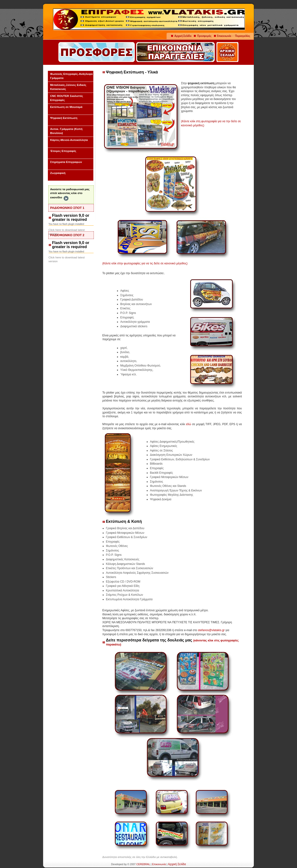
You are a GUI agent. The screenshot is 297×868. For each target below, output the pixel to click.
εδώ (188, 424)
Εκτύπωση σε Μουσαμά (66, 107)
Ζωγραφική (58, 173)
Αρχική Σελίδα (177, 864)
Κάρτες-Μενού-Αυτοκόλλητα (69, 140)
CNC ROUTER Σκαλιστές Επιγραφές (67, 98)
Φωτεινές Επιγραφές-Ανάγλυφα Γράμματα (72, 76)
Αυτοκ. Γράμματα (66, 131)
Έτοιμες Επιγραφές (63, 151)
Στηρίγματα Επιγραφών (66, 162)
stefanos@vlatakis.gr (211, 630)
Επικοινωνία (159, 864)
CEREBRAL (143, 864)
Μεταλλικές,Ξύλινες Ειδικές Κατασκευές (68, 87)
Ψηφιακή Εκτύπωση (64, 118)
